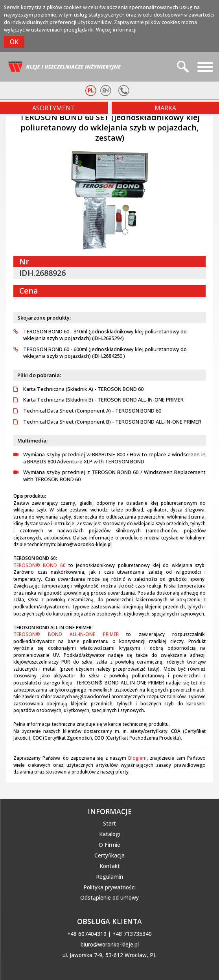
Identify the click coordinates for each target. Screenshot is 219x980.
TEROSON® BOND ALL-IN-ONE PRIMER (66, 634)
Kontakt (110, 866)
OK (14, 42)
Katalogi (110, 834)
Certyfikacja (109, 855)
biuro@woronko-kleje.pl (110, 945)
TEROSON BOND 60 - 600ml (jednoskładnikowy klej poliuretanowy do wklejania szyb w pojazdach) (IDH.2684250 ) (100, 353)
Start (109, 824)
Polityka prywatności (109, 887)
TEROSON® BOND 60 (40, 565)
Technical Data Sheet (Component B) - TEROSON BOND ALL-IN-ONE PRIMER (107, 422)
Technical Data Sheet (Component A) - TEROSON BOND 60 (87, 411)
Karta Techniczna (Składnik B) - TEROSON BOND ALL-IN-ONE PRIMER (98, 400)
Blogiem (137, 758)
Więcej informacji (116, 30)
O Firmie (109, 845)
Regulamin (109, 877)
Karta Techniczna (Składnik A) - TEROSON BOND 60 (78, 389)
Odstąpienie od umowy (109, 898)
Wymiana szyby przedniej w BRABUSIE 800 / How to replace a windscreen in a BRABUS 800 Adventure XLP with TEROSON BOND (109, 458)
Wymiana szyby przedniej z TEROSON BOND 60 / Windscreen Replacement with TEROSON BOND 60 (109, 476)
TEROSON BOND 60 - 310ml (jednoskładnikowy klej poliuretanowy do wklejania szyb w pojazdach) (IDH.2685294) (100, 335)
